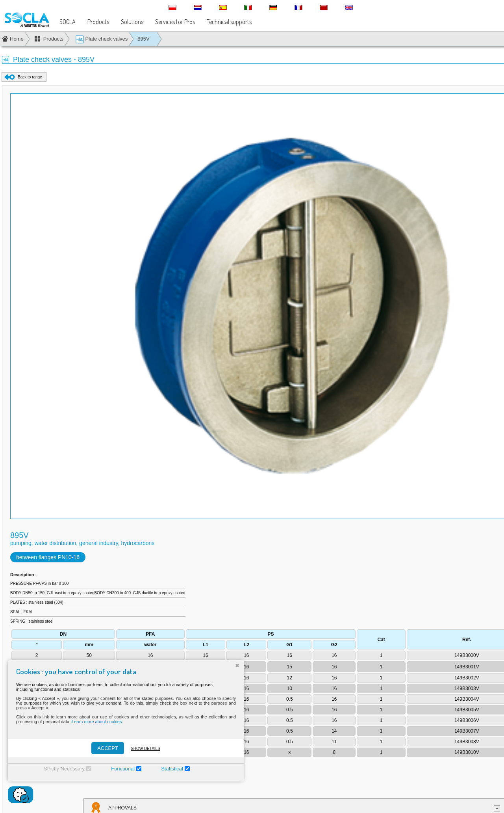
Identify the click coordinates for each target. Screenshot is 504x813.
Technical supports (229, 22)
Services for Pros (175, 22)
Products (98, 22)
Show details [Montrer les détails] (145, 749)
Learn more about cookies (97, 722)
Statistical (172, 769)
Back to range (30, 77)
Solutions (132, 22)
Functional (123, 769)
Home (17, 39)
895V (143, 39)
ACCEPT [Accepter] (108, 748)
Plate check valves (101, 39)
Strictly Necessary (64, 769)
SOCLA (68, 22)
